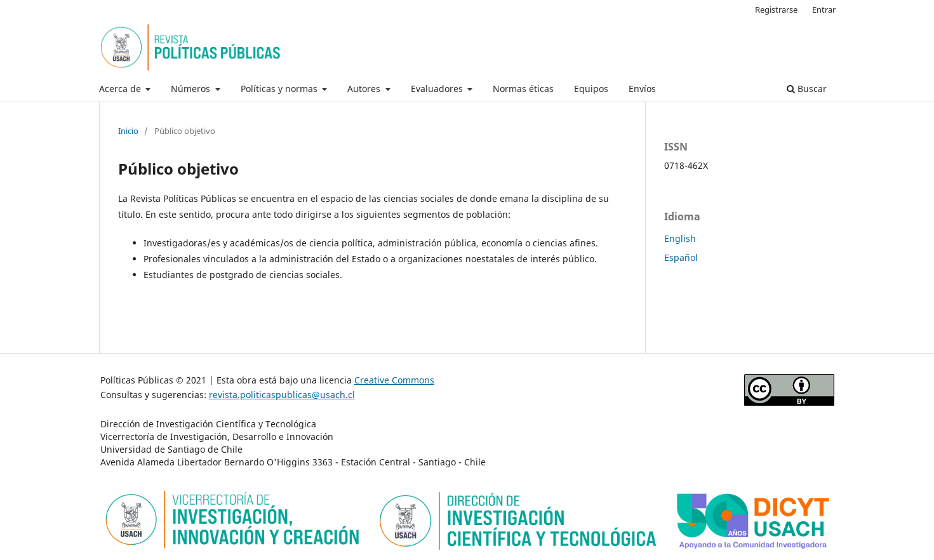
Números (192, 89)
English (680, 238)
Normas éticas (523, 89)
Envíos (642, 89)
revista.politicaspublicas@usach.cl (282, 395)
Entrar (824, 10)
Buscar (807, 89)
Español (681, 257)
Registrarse (776, 10)
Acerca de (121, 89)
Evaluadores (438, 89)
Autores (365, 89)
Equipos (591, 89)
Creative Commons (394, 380)
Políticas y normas (280, 89)
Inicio (128, 131)
